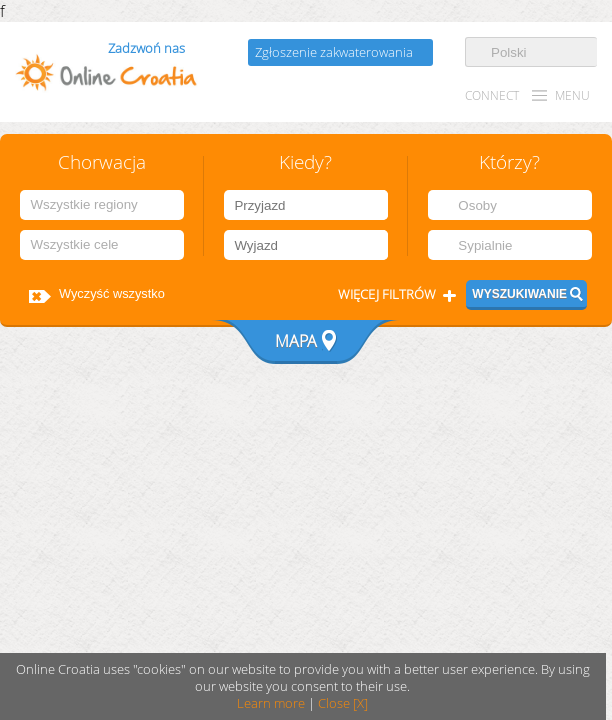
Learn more (271, 703)
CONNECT (492, 95)
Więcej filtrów (387, 294)
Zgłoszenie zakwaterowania (334, 52)
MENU (572, 95)
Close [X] (343, 703)
